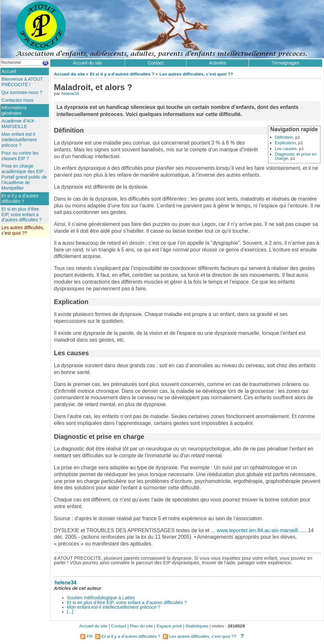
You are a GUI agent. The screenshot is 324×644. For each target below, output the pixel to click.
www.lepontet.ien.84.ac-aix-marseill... (260, 530)
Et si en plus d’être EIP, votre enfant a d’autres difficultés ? (127, 603)
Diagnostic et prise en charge (296, 156)
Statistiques (197, 626)
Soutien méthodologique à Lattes (101, 598)
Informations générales (14, 110)
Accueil (9, 71)
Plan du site (141, 626)
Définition (284, 137)
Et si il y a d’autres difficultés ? (122, 74)
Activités (218, 63)
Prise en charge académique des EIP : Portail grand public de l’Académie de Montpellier (24, 177)
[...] (70, 612)
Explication (285, 143)
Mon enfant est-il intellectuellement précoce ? (114, 607)
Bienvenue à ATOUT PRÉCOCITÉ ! (22, 82)
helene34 (70, 94)
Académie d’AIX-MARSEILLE (19, 124)
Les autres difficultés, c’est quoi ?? (196, 74)
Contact (156, 63)
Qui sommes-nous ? (22, 92)
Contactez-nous (18, 100)
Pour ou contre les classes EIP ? (20, 156)
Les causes (286, 149)
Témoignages (285, 63)
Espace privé (169, 626)
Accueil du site (70, 74)
